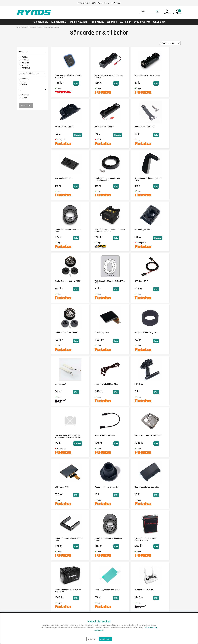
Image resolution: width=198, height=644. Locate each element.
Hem (18, 27)
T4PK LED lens (159, 487)
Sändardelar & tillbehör (52, 27)
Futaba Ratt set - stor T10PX (165, 230)
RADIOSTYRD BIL (40, 22)
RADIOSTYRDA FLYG (79, 22)
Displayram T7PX (94, 538)
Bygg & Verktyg (142, 22)
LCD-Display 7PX (61, 384)
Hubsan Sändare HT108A (65, 487)
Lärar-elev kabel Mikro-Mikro (165, 281)
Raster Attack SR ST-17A (97, 127)
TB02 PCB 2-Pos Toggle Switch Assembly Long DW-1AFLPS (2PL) (99, 335)
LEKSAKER (112, 22)
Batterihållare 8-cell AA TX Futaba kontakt (98, 76)
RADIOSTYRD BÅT (59, 22)
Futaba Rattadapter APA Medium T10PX (65, 436)
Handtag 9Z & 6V (127, 538)
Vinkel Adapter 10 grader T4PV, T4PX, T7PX (97, 231)
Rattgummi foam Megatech (99, 281)
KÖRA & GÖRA (159, 22)
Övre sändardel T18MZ (129, 127)
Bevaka (172, 83)
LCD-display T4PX (62, 281)
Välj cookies (92, 639)
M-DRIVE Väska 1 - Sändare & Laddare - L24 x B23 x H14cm (132, 179)
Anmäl (120, 595)
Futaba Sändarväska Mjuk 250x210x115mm (98, 436)
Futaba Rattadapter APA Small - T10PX (98, 179)
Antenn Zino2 (126, 281)
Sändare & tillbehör (36, 27)
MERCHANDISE (97, 22)
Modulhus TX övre (160, 538)
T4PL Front (59, 333)
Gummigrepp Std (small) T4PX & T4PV (65, 179)
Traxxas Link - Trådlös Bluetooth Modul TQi (63, 76)
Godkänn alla (105, 639)
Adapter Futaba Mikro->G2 (131, 333)
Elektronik (125, 22)
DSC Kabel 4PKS (127, 230)
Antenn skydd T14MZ (161, 178)
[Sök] (150, 12)
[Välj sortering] (171, 43)
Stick (122, 487)
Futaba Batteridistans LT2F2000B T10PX (162, 385)
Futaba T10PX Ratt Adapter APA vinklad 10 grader (164, 128)
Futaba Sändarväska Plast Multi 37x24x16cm (131, 436)
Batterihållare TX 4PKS (64, 127)
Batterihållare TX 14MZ (162, 75)
